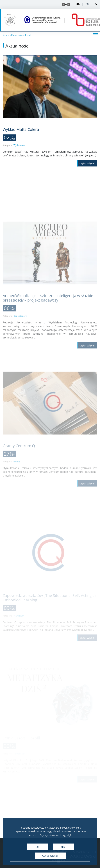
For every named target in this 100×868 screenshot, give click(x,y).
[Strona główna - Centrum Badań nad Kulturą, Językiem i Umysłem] (42, 20)
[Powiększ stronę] (64, 5)
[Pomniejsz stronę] (69, 5)
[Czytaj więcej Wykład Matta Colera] (87, 168)
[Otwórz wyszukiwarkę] (95, 5)
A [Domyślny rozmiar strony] (66, 4)
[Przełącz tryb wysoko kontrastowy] (78, 4)
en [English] (87, 4)
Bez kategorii (20, 360)
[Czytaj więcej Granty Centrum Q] (87, 522)
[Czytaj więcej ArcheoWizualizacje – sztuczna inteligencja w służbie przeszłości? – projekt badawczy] (87, 389)
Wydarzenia (19, 149)
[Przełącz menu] (96, 35)
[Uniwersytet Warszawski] (10, 20)
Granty (17, 500)
